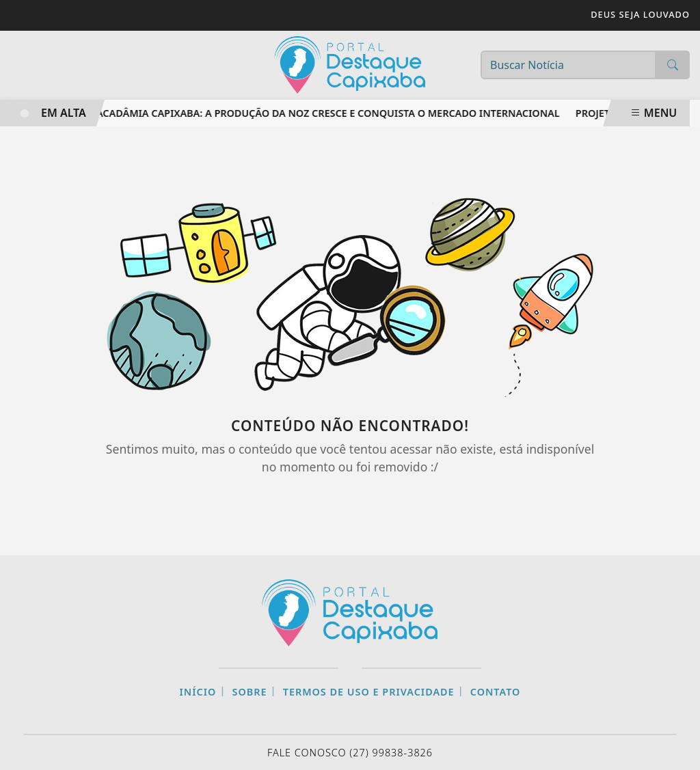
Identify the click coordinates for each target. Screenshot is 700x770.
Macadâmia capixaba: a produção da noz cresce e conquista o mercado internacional (325, 113)
